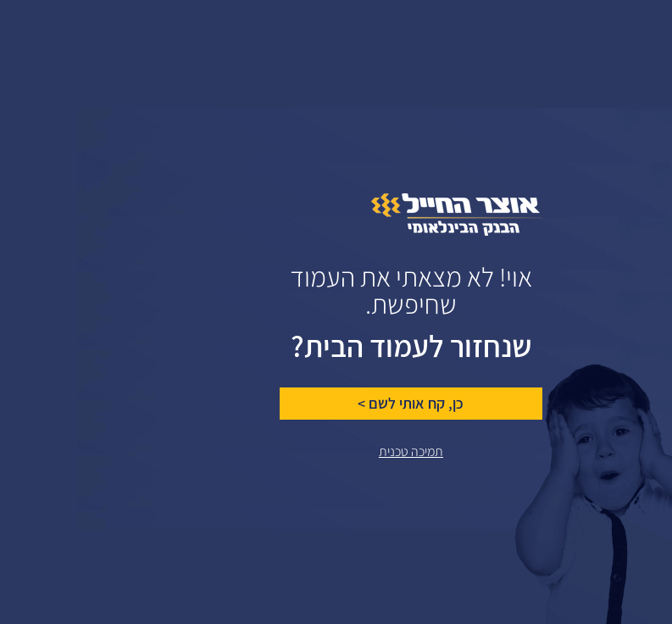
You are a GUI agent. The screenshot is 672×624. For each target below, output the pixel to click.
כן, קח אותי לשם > (333, 404)
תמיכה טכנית (333, 451)
